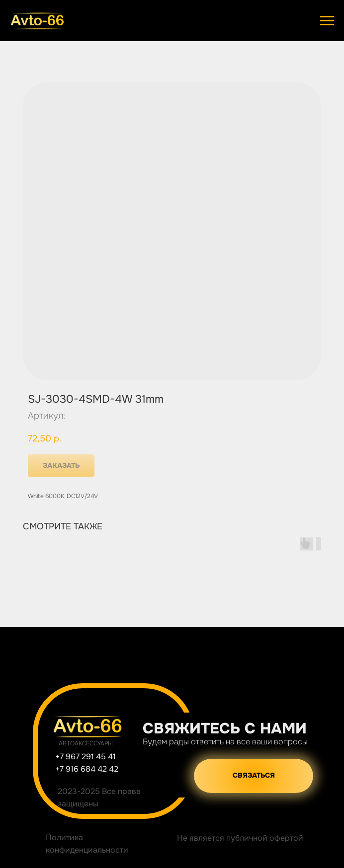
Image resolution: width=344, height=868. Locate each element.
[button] (254, 776)
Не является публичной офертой (240, 838)
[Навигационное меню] (327, 21)
